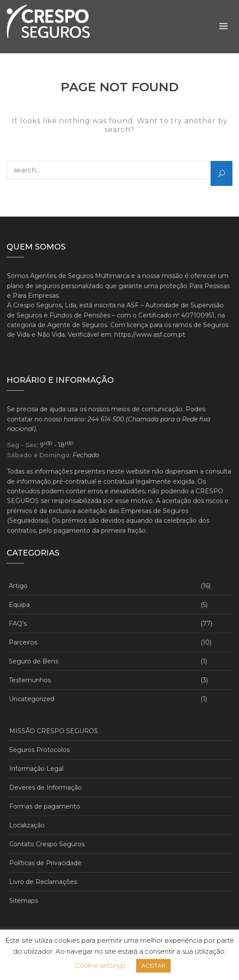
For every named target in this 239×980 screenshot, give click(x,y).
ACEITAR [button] (153, 966)
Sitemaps (24, 901)
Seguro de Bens (33, 661)
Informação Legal (36, 769)
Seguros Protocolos (39, 750)
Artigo (18, 586)
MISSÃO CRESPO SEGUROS (54, 731)
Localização (27, 825)
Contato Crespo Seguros (47, 844)
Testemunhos (30, 680)
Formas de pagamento (45, 806)
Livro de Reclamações (43, 882)
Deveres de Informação (46, 788)
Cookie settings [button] (100, 965)
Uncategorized (32, 699)
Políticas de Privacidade (45, 863)
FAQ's (18, 624)
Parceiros (23, 642)
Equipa (19, 605)
